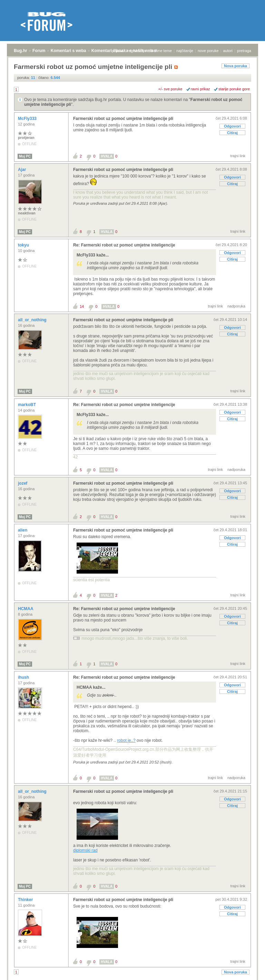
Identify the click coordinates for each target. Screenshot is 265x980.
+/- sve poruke (170, 89)
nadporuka (236, 306)
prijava (117, 51)
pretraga (244, 51)
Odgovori (232, 126)
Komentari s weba (68, 51)
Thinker (26, 900)
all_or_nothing (33, 320)
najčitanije (185, 51)
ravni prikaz (200, 89)
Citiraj (232, 133)
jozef (23, 483)
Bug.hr (21, 51)
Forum (39, 51)
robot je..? (126, 740)
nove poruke (208, 51)
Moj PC (25, 156)
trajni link (238, 156)
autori (228, 51)
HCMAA (26, 609)
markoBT (27, 405)
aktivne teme (161, 51)
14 (82, 306)
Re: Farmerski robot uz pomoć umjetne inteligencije (124, 245)
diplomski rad (85, 850)
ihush (24, 677)
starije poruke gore (234, 89)
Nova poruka (235, 66)
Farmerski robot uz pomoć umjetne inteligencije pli (123, 119)
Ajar (23, 170)
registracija (137, 51)
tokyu (24, 245)
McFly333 (28, 119)
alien (23, 530)
